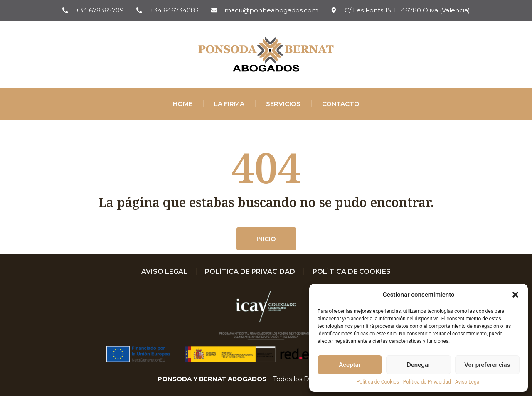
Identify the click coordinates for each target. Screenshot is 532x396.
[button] (515, 295)
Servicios (283, 104)
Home (183, 104)
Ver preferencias (487, 365)
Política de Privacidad (427, 382)
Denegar (419, 365)
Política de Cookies (378, 382)
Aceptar (350, 365)
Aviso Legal (468, 382)
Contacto (341, 104)
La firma (229, 104)
